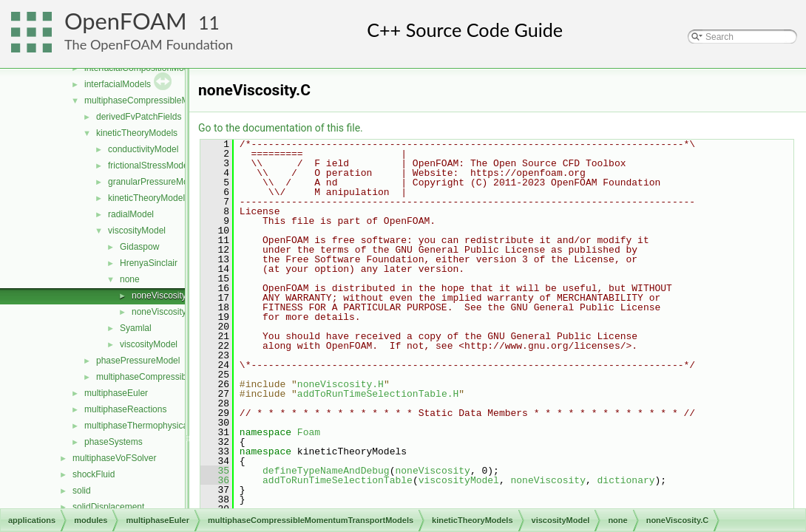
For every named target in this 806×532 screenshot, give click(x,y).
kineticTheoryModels (137, 133)
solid (82, 491)
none (130, 279)
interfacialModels (118, 84)
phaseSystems (114, 442)
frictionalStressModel (149, 166)
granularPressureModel (154, 182)
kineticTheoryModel (146, 198)
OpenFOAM (126, 21)
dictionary (626, 480)
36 (215, 480)
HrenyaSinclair (149, 263)
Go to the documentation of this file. (281, 128)
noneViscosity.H (163, 312)
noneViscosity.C (163, 296)
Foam (309, 432)
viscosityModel (137, 231)
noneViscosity (432, 471)
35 (215, 471)
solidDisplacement (108, 507)
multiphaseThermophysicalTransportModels (170, 426)
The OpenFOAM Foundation (149, 44)
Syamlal (136, 328)
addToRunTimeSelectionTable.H (378, 394)
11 (209, 23)
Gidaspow (139, 247)
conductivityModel (143, 149)
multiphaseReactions (125, 409)
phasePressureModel (138, 361)
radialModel (131, 214)
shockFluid (94, 474)
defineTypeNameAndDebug (326, 471)
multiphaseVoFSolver (114, 458)
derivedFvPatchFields (139, 117)
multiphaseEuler (116, 393)
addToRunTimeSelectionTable (338, 480)
